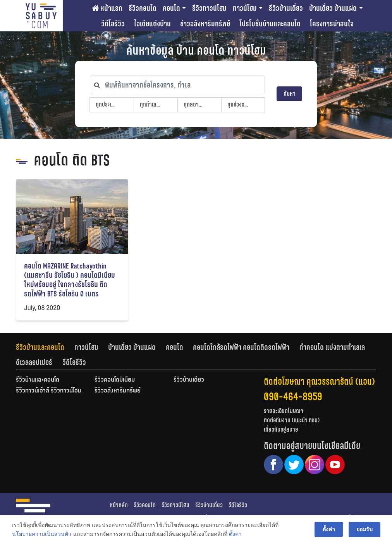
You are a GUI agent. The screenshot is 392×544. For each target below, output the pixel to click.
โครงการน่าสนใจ (332, 24)
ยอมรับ (364, 529)
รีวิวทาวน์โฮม (209, 8)
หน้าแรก (107, 8)
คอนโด (171, 8)
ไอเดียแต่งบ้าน (152, 24)
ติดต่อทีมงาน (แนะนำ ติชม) (292, 420)
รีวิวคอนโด (143, 8)
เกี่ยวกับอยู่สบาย (281, 430)
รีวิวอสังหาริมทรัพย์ (118, 391)
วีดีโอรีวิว (113, 24)
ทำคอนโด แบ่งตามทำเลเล (332, 347)
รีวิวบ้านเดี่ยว (286, 8)
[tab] (45, 347)
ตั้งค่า (235, 534)
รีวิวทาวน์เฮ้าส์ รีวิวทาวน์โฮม (49, 391)
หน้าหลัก (119, 505)
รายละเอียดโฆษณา (284, 411)
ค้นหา (290, 94)
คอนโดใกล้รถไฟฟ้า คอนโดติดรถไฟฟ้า (241, 347)
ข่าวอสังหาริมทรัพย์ (205, 24)
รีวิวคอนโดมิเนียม (115, 380)
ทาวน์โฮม (245, 8)
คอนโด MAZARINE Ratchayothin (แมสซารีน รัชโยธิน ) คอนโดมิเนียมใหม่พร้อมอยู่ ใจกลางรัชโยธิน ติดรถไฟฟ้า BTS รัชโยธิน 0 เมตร (70, 280)
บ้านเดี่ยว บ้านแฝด (333, 8)
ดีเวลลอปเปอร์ (34, 362)
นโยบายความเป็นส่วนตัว (42, 534)
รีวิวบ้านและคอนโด (40, 347)
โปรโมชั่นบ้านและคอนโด (270, 24)
